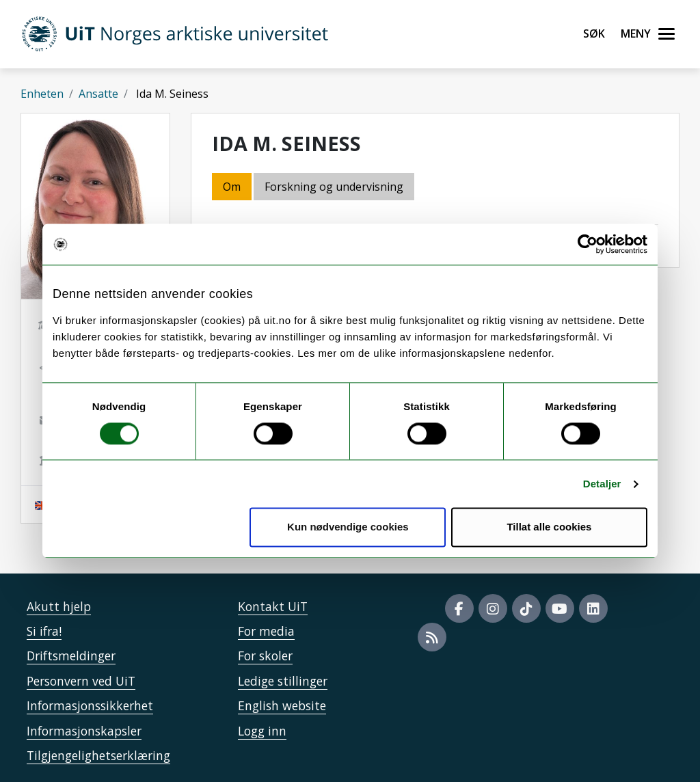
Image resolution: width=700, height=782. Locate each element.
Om (232, 187)
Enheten (42, 94)
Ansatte (98, 94)
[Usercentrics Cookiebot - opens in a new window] (588, 244)
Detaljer (602, 484)
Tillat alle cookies (549, 527)
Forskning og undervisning (334, 187)
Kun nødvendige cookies (348, 527)
